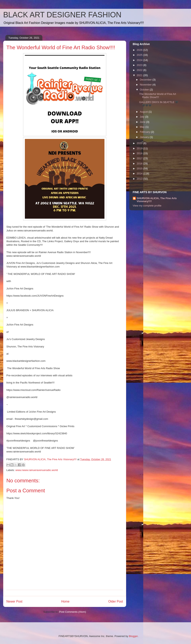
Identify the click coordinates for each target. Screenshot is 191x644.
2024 (140, 60)
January (145, 137)
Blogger (133, 636)
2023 (140, 65)
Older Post (116, 601)
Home (65, 601)
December (146, 80)
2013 (140, 179)
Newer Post (14, 601)
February (145, 132)
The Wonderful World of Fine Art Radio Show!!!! (157, 96)
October (145, 90)
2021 (140, 75)
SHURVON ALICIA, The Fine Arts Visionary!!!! (157, 200)
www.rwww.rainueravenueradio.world (37, 470)
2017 (140, 158)
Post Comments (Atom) (73, 612)
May (143, 127)
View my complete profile (147, 206)
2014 (140, 174)
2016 (140, 164)
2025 (140, 55)
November (146, 85)
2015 (140, 169)
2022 (140, 70)
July (143, 117)
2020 (140, 143)
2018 (140, 153)
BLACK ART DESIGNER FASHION (62, 15)
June (143, 122)
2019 (140, 148)
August (144, 112)
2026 (140, 50)
